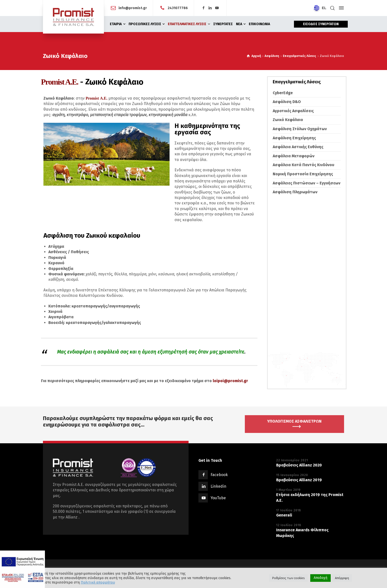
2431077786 (178, 8)
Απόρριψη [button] (342, 578)
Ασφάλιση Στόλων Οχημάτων (300, 129)
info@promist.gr (133, 8)
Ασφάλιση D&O (287, 102)
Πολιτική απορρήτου (98, 582)
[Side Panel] (340, 8)
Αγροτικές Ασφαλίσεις (293, 111)
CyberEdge (283, 93)
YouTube (218, 498)
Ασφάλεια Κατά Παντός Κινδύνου (303, 165)
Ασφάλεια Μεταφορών (294, 156)
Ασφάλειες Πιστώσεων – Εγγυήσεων (307, 183)
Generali (284, 515)
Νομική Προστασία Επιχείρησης (303, 174)
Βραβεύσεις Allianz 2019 (299, 480)
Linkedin (218, 486)
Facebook (219, 475)
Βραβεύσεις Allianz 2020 (299, 465)
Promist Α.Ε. (97, 98)
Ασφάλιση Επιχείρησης (294, 138)
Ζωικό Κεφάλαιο (288, 120)
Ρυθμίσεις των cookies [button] (288, 578)
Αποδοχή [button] (320, 578)
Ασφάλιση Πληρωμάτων (295, 192)
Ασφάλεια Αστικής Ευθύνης (298, 147)
